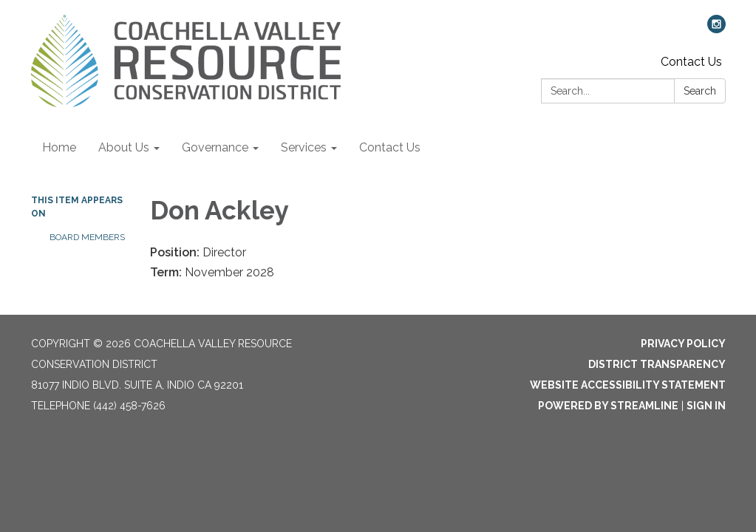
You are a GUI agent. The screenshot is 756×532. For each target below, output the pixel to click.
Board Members (87, 237)
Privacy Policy (683, 344)
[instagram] (716, 29)
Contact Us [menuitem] (390, 147)
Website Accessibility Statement (628, 385)
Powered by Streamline (608, 406)
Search (700, 91)
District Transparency (657, 364)
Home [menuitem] (59, 147)
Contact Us (691, 62)
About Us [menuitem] (124, 147)
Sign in (706, 406)
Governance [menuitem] (215, 147)
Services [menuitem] (304, 147)
